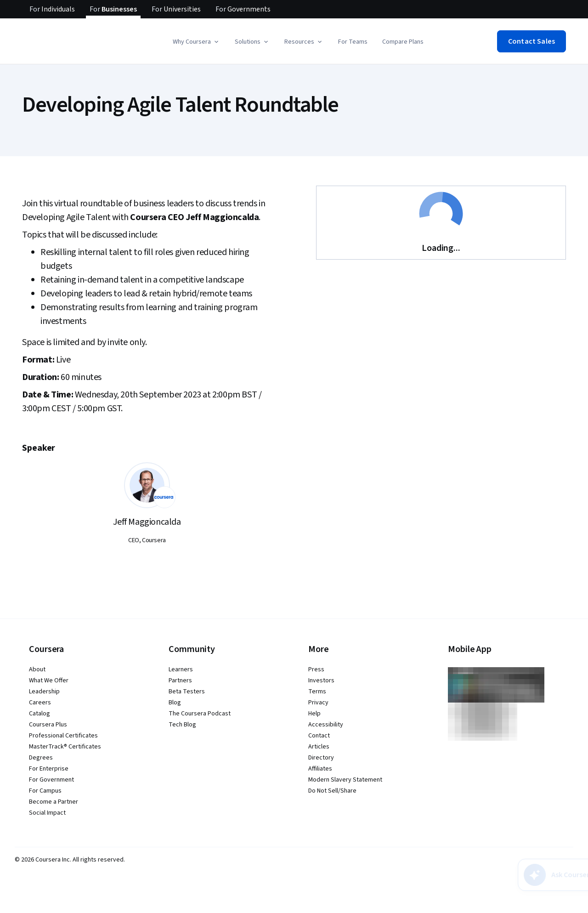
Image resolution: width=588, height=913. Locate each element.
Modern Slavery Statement (345, 780)
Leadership (44, 692)
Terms (317, 692)
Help (314, 714)
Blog (175, 703)
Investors (321, 680)
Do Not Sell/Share (332, 791)
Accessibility (326, 725)
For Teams (353, 42)
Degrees (41, 758)
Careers (40, 703)
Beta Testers (187, 692)
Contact (319, 736)
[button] (196, 42)
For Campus (45, 791)
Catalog (40, 714)
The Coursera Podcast (200, 714)
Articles (319, 747)
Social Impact (47, 813)
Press (316, 669)
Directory (321, 758)
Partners (180, 680)
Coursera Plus (48, 725)
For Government (51, 780)
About (37, 669)
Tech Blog (182, 725)
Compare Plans (403, 42)
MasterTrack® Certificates (65, 747)
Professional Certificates (63, 736)
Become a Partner (54, 802)
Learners (181, 669)
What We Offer (49, 680)
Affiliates (320, 769)
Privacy (318, 703)
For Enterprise (49, 769)
